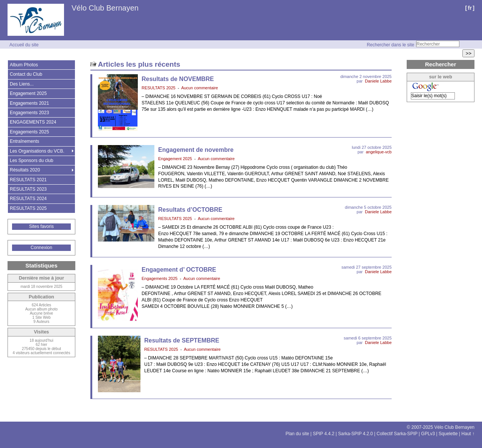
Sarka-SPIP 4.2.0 (356, 434)
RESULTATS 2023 (28, 189)
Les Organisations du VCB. (37, 151)
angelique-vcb (379, 152)
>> (468, 53)
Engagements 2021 (29, 103)
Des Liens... (22, 84)
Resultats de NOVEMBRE (178, 79)
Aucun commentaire (200, 88)
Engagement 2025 (175, 159)
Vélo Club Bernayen (105, 8)
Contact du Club (26, 74)
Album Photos (24, 65)
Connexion (41, 248)
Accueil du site (24, 45)
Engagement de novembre (196, 150)
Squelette (448, 434)
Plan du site (297, 434)
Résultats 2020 (25, 170)
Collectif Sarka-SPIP (397, 434)
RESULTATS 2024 (28, 199)
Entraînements (24, 141)
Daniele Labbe (378, 81)
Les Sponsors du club (31, 161)
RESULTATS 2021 (28, 180)
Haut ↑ (468, 434)
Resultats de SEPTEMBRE (182, 340)
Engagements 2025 (159, 278)
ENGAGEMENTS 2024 (33, 122)
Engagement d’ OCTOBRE (179, 270)
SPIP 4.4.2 (324, 434)
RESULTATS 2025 (159, 88)
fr (470, 8)
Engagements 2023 (29, 113)
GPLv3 (428, 434)
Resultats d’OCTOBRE (190, 210)
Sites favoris (41, 226)
